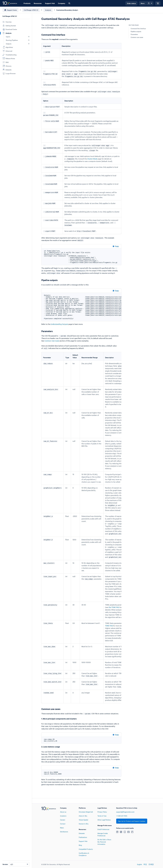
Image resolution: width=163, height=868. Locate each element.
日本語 (151, 864)
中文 (145, 864)
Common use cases (137, 37)
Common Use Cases (52, 341)
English (140, 864)
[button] (29, 37)
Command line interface (138, 28)
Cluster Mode (92, 159)
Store (143, 3)
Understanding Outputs (59, 324)
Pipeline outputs (136, 31)
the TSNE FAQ (114, 607)
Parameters (134, 34)
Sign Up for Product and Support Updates (132, 821)
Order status (131, 3)
